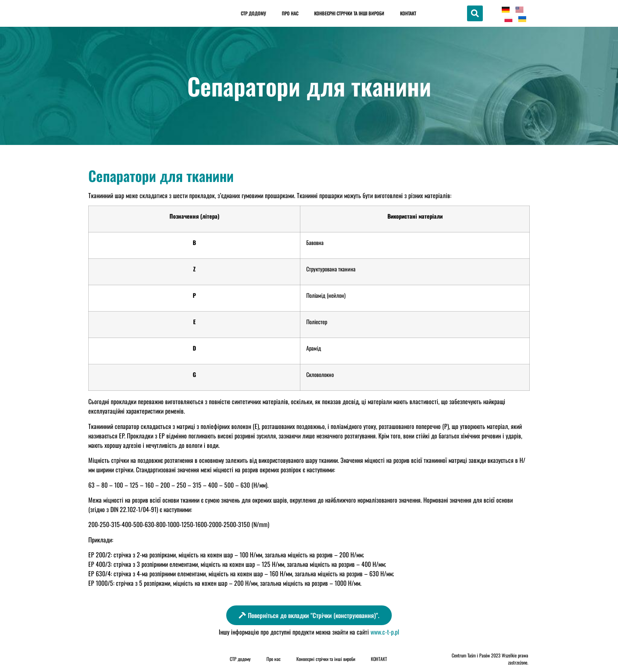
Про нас (290, 13)
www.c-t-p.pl (385, 632)
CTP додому (253, 13)
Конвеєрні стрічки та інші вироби (349, 13)
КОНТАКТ (408, 13)
